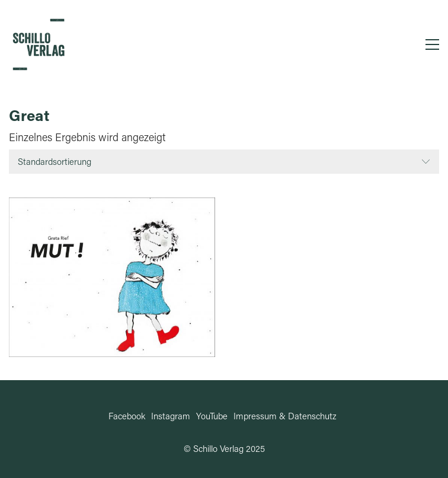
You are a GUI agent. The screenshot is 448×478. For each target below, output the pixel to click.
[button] (432, 44)
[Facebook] (127, 416)
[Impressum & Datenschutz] (285, 416)
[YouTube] (212, 416)
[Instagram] (171, 416)
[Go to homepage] (39, 44)
